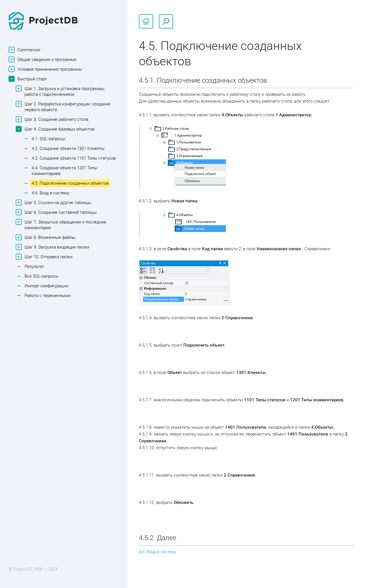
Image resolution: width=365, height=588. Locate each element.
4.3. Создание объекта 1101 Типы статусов (74, 158)
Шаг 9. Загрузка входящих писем (56, 247)
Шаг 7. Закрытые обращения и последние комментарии (65, 225)
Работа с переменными (47, 296)
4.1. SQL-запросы (48, 139)
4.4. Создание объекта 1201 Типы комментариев (64, 171)
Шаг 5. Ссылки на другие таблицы (57, 203)
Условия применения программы (49, 69)
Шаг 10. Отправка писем (48, 257)
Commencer (28, 50)
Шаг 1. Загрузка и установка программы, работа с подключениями (64, 91)
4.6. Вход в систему (50, 193)
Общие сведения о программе (46, 59)
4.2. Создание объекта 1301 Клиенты (68, 148)
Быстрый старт (31, 79)
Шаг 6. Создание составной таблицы (60, 212)
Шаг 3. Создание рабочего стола (56, 119)
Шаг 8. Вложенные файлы (49, 237)
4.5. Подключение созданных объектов (70, 183)
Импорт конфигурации (46, 286)
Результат (34, 266)
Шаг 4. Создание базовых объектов (59, 129)
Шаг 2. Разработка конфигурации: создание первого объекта (67, 107)
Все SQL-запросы (41, 276)
